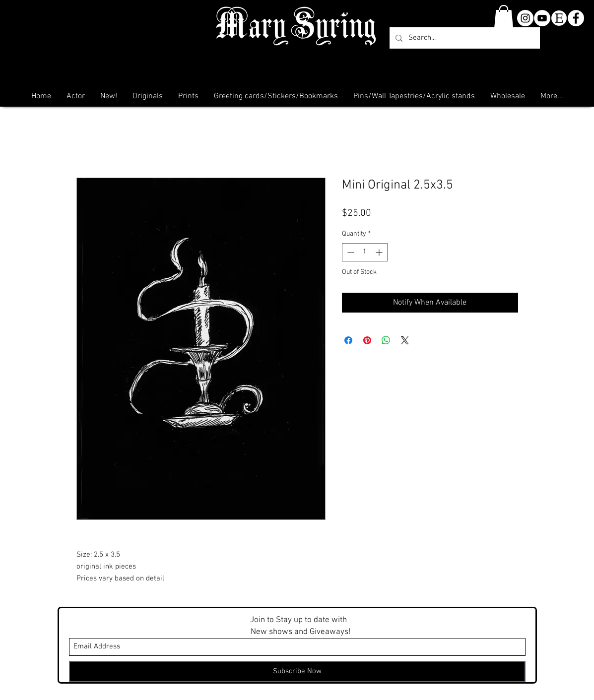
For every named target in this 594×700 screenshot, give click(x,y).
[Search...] (464, 38)
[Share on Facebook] (348, 340)
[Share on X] (405, 340)
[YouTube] (542, 18)
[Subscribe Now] (297, 671)
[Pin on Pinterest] (367, 340)
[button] (504, 17)
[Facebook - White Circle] (576, 18)
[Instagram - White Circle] (525, 18)
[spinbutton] (365, 252)
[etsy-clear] (559, 18)
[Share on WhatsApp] (386, 340)
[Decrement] (350, 252)
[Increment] (380, 252)
